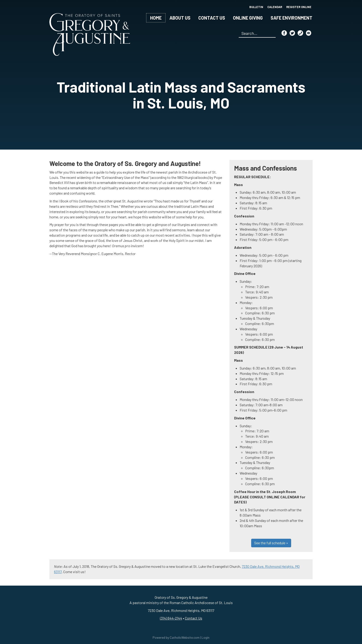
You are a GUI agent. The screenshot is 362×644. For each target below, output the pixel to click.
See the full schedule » (271, 543)
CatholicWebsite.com (185, 637)
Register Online (299, 7)
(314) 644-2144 (171, 618)
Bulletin (255, 7)
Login (205, 637)
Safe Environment (291, 18)
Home (156, 18)
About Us (180, 18)
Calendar (274, 7)
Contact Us (212, 18)
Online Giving (248, 18)
